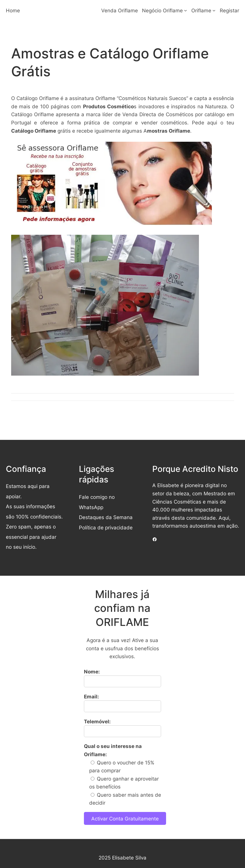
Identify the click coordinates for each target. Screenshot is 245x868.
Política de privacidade (106, 527)
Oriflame (201, 10)
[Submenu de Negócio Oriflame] (185, 10)
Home (13, 10)
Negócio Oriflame (162, 10)
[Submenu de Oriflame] (214, 10)
